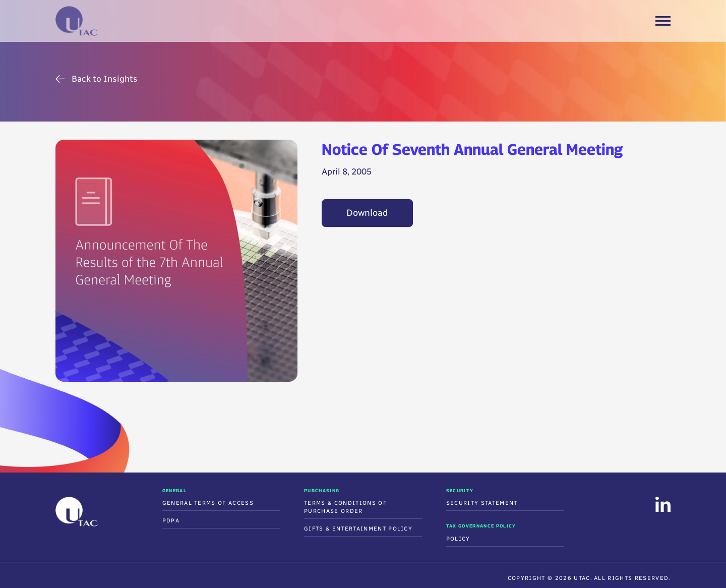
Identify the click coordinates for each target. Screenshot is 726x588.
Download (367, 213)
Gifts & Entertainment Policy (358, 529)
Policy (458, 539)
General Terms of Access (208, 503)
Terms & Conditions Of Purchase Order (345, 507)
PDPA (171, 521)
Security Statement (482, 503)
